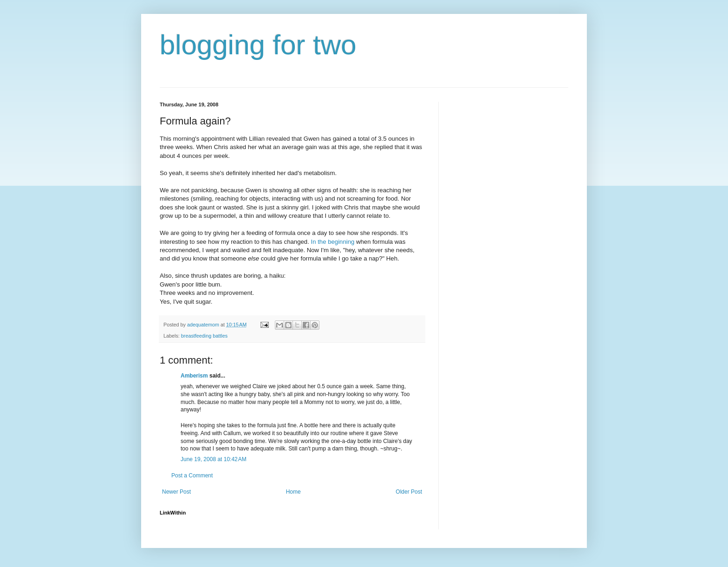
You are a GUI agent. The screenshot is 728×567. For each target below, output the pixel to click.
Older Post (409, 492)
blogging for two (258, 45)
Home (293, 492)
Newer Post (176, 492)
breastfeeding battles (204, 336)
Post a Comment (192, 476)
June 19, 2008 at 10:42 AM (214, 459)
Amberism (194, 376)
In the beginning (332, 242)
